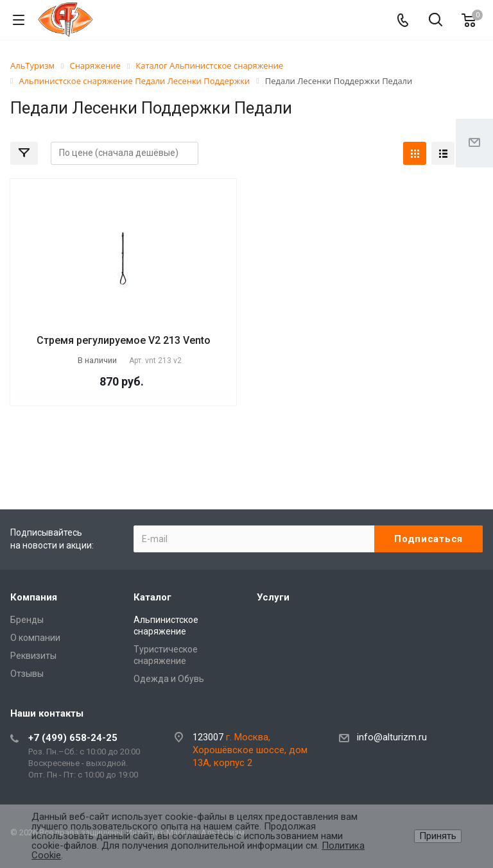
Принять (438, 836)
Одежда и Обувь (169, 679)
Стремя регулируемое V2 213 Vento (124, 340)
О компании (35, 638)
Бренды (27, 620)
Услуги (273, 597)
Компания (34, 597)
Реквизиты (33, 656)
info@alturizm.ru (392, 737)
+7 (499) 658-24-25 (73, 738)
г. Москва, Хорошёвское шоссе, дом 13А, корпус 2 (250, 750)
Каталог (152, 597)
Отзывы (27, 674)
